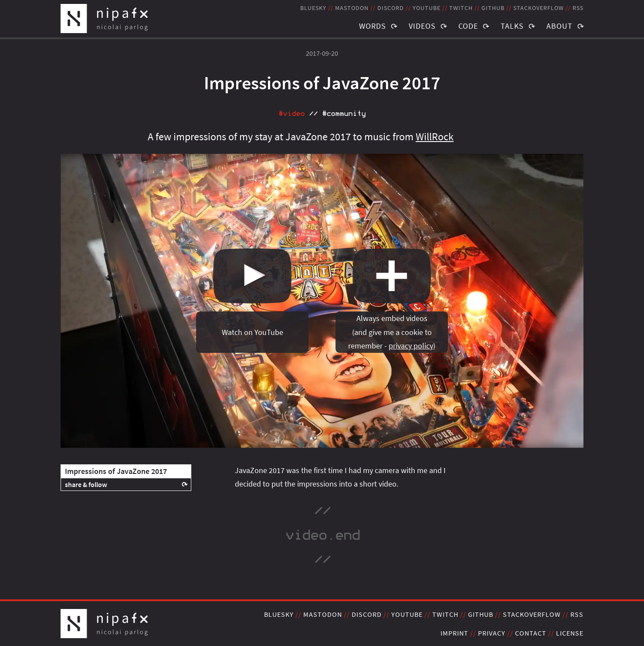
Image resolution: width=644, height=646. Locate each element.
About (559, 26)
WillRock (435, 137)
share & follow (86, 484)
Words (373, 26)
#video (291, 114)
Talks (512, 26)
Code (468, 26)
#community (344, 114)
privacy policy (411, 346)
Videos (422, 26)
